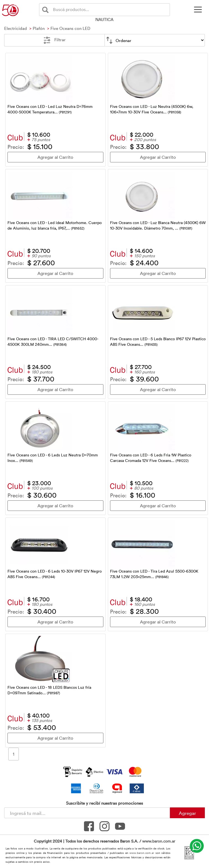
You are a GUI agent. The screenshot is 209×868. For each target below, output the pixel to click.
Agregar (187, 813)
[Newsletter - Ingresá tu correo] (87, 813)
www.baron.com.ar (159, 841)
